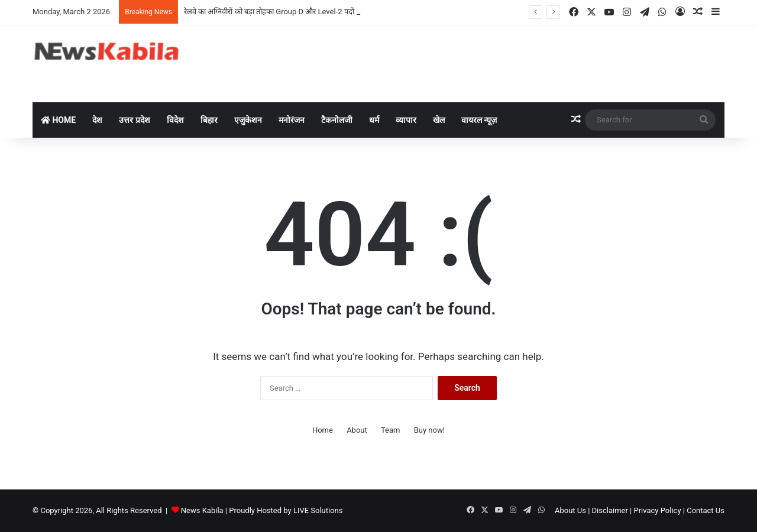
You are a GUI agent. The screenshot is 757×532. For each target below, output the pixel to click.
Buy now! (429, 430)
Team (391, 430)
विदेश (175, 120)
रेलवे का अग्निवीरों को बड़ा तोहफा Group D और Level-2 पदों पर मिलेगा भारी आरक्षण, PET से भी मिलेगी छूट (334, 12)
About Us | (572, 510)
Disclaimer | (612, 510)
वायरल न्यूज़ (479, 120)
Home (58, 120)
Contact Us (706, 510)
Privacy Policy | (659, 510)
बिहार (209, 120)
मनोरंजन (292, 120)
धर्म (374, 120)
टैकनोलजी (337, 120)
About (357, 430)
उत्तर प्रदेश (134, 120)
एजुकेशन (248, 120)
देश (97, 120)
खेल (439, 120)
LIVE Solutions (318, 510)
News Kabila (202, 510)
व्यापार (406, 120)
